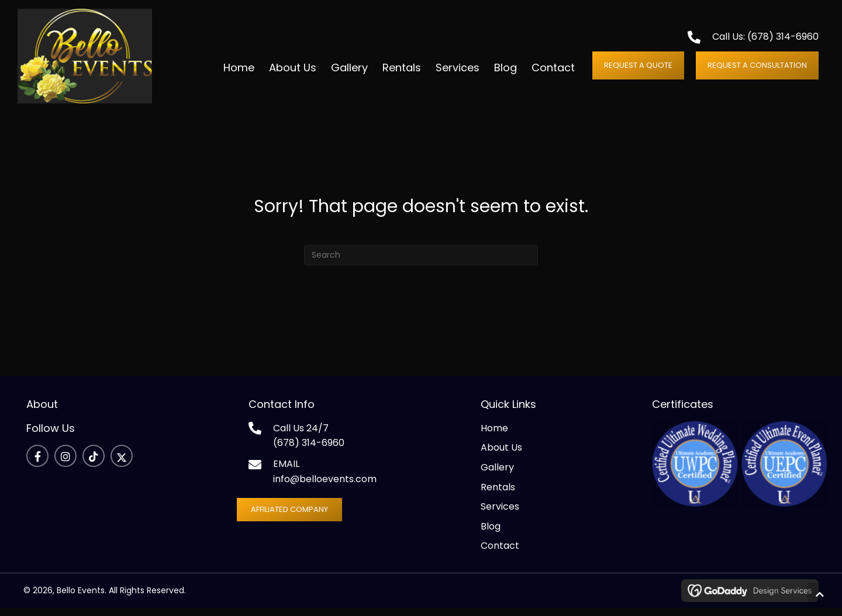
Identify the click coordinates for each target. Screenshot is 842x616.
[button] (638, 70)
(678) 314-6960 (783, 41)
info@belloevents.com (325, 487)
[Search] (421, 263)
